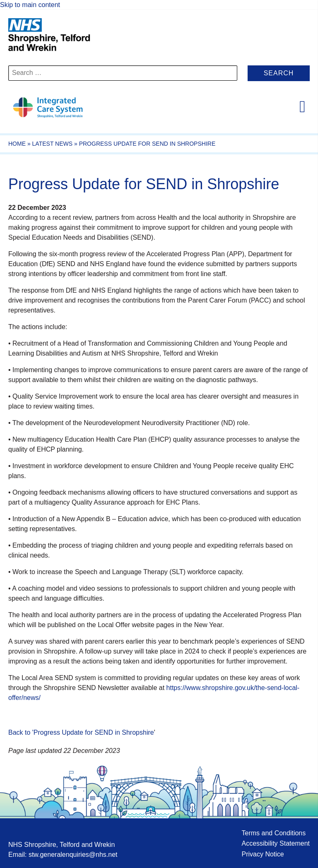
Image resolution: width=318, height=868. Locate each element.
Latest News (53, 144)
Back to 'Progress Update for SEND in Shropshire (81, 732)
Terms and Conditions (273, 833)
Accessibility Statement (276, 843)
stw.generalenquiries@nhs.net (73, 855)
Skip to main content (30, 5)
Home (17, 144)
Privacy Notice (263, 854)
